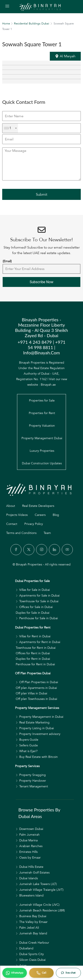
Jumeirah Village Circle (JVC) (39, 905)
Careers (40, 515)
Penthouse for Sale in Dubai (39, 618)
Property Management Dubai (42, 438)
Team (47, 533)
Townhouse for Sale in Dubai (39, 601)
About (11, 506)
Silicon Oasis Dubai (32, 960)
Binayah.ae (48, 385)
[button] (65, 56)
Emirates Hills (28, 852)
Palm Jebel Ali (29, 928)
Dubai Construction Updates (42, 463)
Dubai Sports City (32, 954)
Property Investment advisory (40, 734)
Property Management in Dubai (41, 717)
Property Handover (33, 781)
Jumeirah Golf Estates (34, 873)
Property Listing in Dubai (37, 728)
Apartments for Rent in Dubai (40, 642)
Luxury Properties (42, 451)
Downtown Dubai (31, 829)
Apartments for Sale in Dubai (39, 596)
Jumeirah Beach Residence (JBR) (42, 910)
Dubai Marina (28, 840)
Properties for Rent (42, 413)
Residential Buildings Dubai (32, 24)
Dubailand (26, 948)
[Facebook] (16, 550)
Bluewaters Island (31, 895)
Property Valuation (42, 426)
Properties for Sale (42, 401)
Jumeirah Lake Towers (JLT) (38, 884)
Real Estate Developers (38, 506)
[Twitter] (29, 550)
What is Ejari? (28, 751)
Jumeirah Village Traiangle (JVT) (41, 890)
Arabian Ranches (31, 846)
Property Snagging (33, 775)
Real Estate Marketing (34, 722)
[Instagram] (42, 550)
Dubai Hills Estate (31, 867)
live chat (70, 973)
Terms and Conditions (21, 533)
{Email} (7, 261)
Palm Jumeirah (29, 835)
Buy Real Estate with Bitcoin (39, 757)
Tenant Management (34, 786)
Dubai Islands (29, 878)
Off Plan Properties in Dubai (39, 682)
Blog (56, 515)
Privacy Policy (34, 524)
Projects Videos (17, 515)
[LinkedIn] (54, 550)
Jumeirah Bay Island (33, 933)
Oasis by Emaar (30, 858)
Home (6, 24)
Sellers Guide (29, 745)
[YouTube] (67, 550)
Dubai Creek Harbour (34, 943)
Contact (12, 524)
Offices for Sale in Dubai (36, 607)
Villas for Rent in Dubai (35, 636)
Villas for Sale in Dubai (35, 590)
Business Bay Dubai (33, 916)
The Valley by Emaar (33, 922)
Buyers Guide (29, 740)
